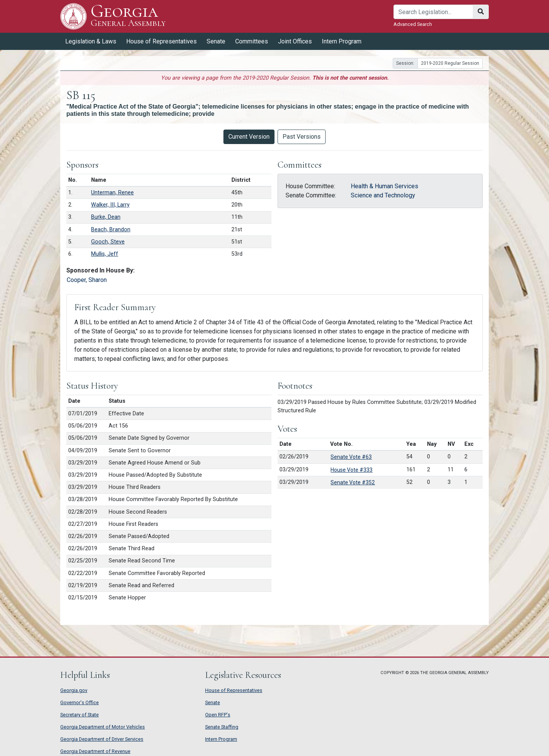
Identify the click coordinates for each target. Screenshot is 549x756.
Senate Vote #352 (353, 482)
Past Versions (302, 137)
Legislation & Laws (91, 41)
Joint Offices (295, 41)
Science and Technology (383, 195)
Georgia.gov (74, 690)
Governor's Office (79, 702)
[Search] (433, 12)
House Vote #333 (352, 470)
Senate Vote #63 (351, 457)
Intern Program (342, 41)
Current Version (249, 137)
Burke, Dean (106, 217)
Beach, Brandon (111, 230)
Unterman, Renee (112, 193)
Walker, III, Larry (110, 205)
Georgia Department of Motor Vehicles (103, 727)
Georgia (128, 16)
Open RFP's (218, 715)
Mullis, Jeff (105, 254)
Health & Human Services (384, 186)
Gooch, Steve (108, 242)
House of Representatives (161, 41)
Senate (216, 41)
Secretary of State (79, 715)
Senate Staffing (222, 727)
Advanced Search (413, 24)
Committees (252, 41)
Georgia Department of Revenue (95, 751)
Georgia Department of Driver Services (102, 739)
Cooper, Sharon (87, 280)
